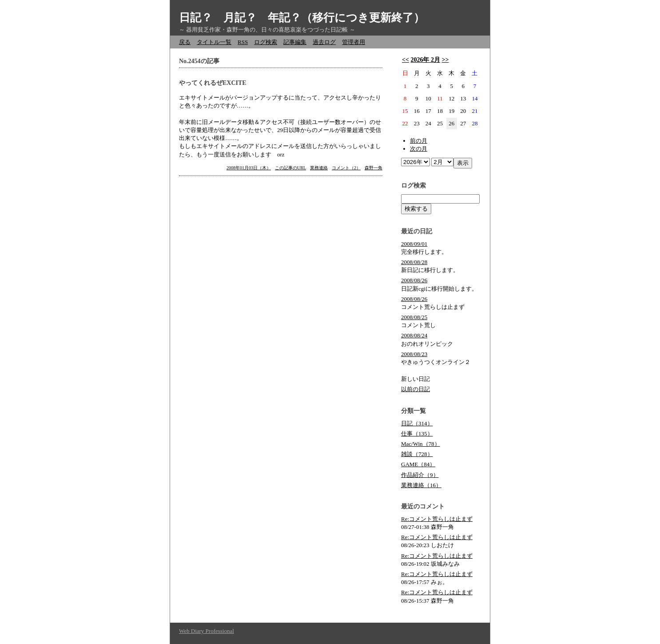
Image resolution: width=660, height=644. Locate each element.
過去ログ (324, 42)
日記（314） (417, 423)
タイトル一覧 (214, 42)
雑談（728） (417, 454)
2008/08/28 (414, 262)
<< (406, 60)
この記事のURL (290, 168)
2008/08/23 (414, 354)
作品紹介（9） (420, 475)
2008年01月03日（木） (249, 168)
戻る (185, 42)
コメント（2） (346, 168)
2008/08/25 (414, 317)
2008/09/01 (414, 244)
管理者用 (354, 42)
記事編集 (295, 42)
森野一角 (374, 168)
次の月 (419, 149)
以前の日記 (415, 389)
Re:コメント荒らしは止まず (437, 519)
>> (445, 60)
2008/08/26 (414, 280)
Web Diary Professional (207, 631)
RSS (243, 42)
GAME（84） (418, 464)
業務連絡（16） (421, 485)
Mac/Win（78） (421, 444)
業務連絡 (319, 168)
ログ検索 (266, 42)
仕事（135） (417, 434)
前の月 (419, 141)
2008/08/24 (414, 335)
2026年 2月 (425, 60)
